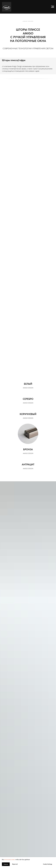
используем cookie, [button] (10, 860)
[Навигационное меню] (53, 7)
